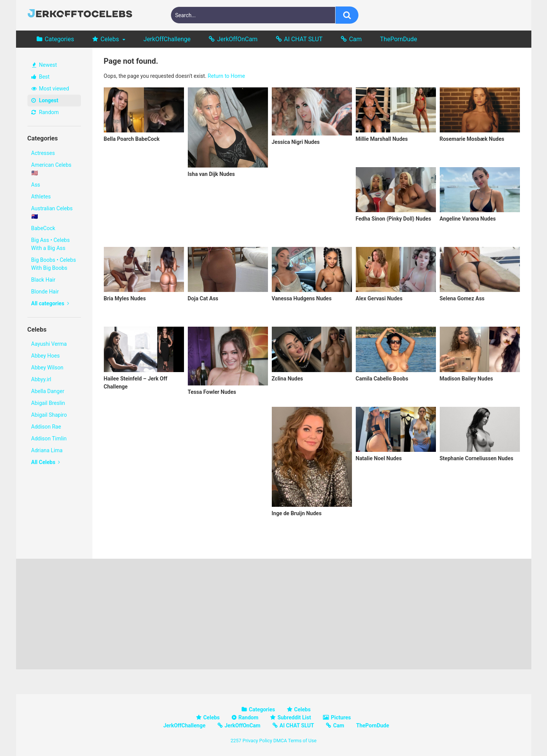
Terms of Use (303, 741)
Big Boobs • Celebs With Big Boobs (54, 264)
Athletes (41, 197)
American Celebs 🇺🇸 (52, 169)
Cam (355, 39)
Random (45, 112)
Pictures (341, 717)
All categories (50, 303)
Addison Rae (46, 427)
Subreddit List (294, 717)
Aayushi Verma (49, 344)
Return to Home (226, 76)
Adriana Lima (47, 450)
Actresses (43, 153)
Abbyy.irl (41, 379)
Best (40, 77)
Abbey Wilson (47, 368)
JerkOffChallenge (167, 39)
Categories (59, 39)
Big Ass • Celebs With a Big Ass (51, 244)
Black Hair (43, 280)
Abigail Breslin (48, 403)
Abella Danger (48, 391)
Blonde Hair (45, 292)
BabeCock (43, 228)
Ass (36, 185)
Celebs (110, 39)
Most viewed (50, 89)
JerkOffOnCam (237, 39)
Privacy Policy (257, 741)
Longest (45, 100)
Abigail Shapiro (49, 415)
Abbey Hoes (46, 356)
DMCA (280, 741)
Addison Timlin (49, 438)
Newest (45, 65)
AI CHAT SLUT (303, 39)
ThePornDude (399, 39)
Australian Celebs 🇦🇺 (52, 212)
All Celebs (46, 462)
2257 (236, 741)
